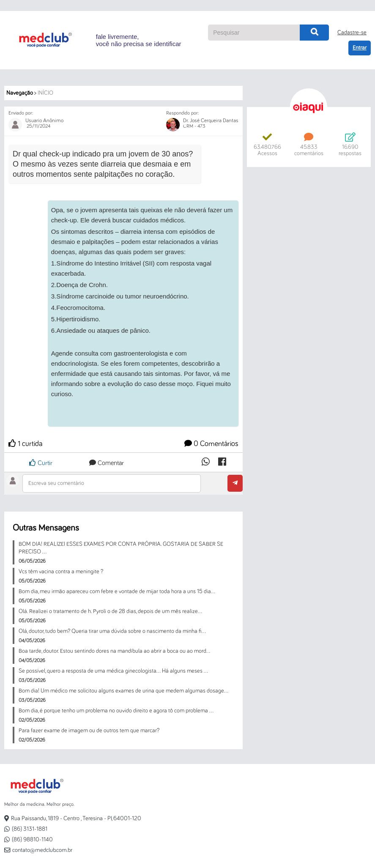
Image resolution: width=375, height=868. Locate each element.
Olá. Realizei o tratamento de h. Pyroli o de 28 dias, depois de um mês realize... (110, 611)
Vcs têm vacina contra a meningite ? (61, 572)
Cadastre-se (352, 33)
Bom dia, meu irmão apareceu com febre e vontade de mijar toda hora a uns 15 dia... (117, 591)
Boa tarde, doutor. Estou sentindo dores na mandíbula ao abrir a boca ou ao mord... (114, 651)
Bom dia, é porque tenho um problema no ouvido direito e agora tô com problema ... (116, 711)
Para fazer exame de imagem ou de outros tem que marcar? (89, 731)
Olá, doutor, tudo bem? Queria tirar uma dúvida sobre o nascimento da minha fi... (112, 631)
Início (45, 93)
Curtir (41, 463)
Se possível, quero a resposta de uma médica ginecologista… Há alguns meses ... (113, 671)
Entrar (360, 48)
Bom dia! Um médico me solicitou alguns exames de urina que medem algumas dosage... (123, 691)
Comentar (107, 463)
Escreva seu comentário (56, 483)
